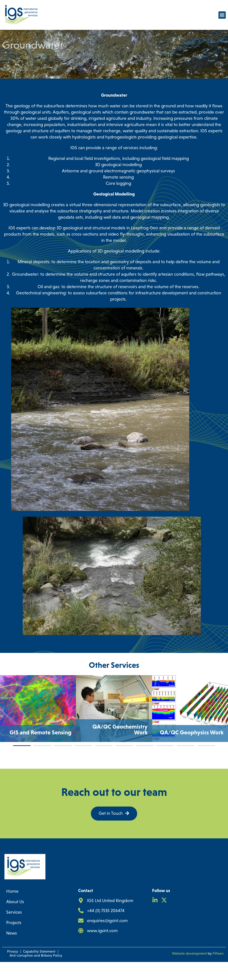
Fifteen (218, 971)
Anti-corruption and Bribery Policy (36, 973)
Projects (14, 941)
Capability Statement (39, 969)
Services (14, 930)
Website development (189, 971)
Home (12, 909)
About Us (15, 920)
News (12, 951)
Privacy (13, 969)
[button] (222, 15)
